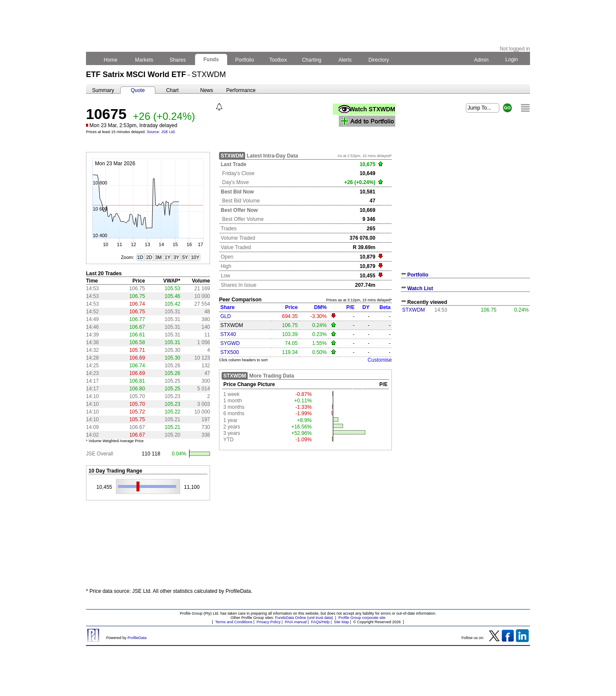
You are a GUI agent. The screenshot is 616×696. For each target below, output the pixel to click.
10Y (195, 257)
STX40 (228, 334)
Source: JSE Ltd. (161, 132)
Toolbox (278, 60)
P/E (350, 307)
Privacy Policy (269, 622)
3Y (176, 257)
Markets (144, 60)
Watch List (420, 289)
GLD (226, 316)
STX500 (230, 352)
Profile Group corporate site (362, 618)
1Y (167, 257)
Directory (379, 60)
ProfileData (137, 638)
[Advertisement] (465, 380)
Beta (385, 307)
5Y (185, 257)
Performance (241, 90)
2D (149, 257)
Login (512, 59)
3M (158, 257)
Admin (481, 60)
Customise (380, 360)
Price (292, 307)
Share (227, 307)
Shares (178, 60)
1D (140, 257)
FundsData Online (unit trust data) (304, 618)
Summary (103, 90)
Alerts (345, 60)
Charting (312, 60)
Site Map (341, 622)
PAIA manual (296, 622)
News (207, 90)
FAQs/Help (320, 622)
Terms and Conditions (234, 622)
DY (366, 307)
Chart (172, 90)
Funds (211, 59)
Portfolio (245, 60)
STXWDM (413, 310)
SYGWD (230, 343)
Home (111, 60)
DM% (320, 307)
